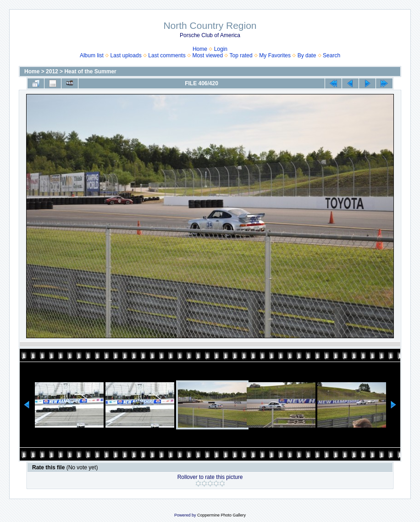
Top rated (241, 55)
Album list (92, 55)
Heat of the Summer (90, 71)
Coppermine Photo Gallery (221, 515)
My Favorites (275, 55)
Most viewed (207, 55)
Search (332, 55)
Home (200, 49)
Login (221, 49)
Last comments (167, 55)
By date (307, 55)
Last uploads (126, 55)
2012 (52, 71)
